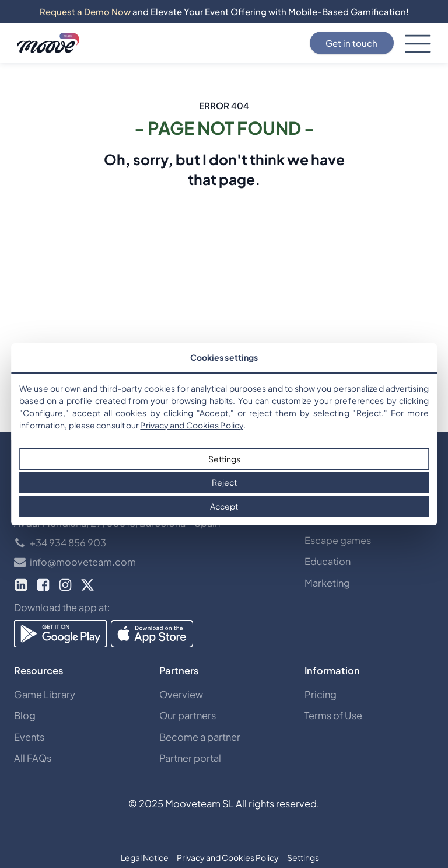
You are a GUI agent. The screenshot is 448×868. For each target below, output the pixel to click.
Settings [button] (303, 857)
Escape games (338, 540)
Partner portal (190, 758)
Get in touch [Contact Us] (351, 43)
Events (29, 737)
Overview (181, 694)
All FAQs (33, 758)
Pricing (321, 694)
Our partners (188, 715)
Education (328, 561)
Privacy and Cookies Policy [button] (228, 857)
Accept (224, 506)
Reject (224, 482)
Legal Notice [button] (145, 857)
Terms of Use (333, 715)
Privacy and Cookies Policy (192, 425)
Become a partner (200, 737)
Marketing (327, 583)
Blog (25, 715)
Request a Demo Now (85, 11)
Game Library (45, 694)
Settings (224, 459)
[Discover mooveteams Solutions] (48, 43)
